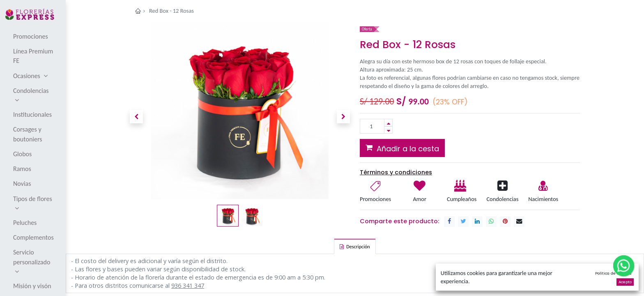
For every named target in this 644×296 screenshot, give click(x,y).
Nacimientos (543, 199)
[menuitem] (33, 36)
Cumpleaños (461, 199)
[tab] (355, 246)
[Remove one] (388, 130)
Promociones (375, 199)
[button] (136, 117)
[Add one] (388, 123)
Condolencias (502, 199)
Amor (420, 199)
